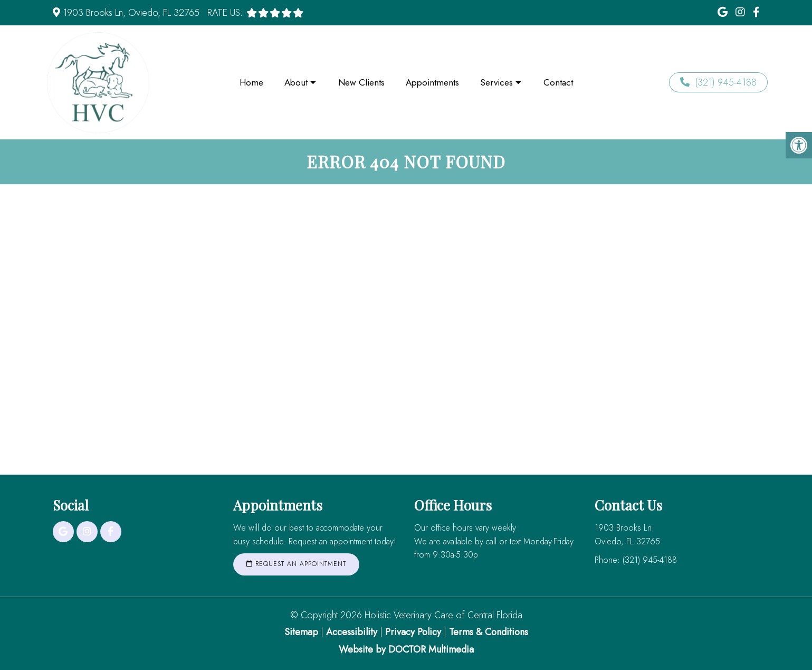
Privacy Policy (414, 632)
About (296, 82)
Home (251, 82)
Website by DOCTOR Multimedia (406, 649)
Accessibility (352, 632)
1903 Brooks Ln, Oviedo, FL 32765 (131, 13)
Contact (558, 82)
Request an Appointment (296, 564)
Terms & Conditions (489, 632)
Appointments (432, 82)
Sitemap (301, 632)
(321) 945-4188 (718, 82)
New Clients (361, 82)
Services (496, 82)
